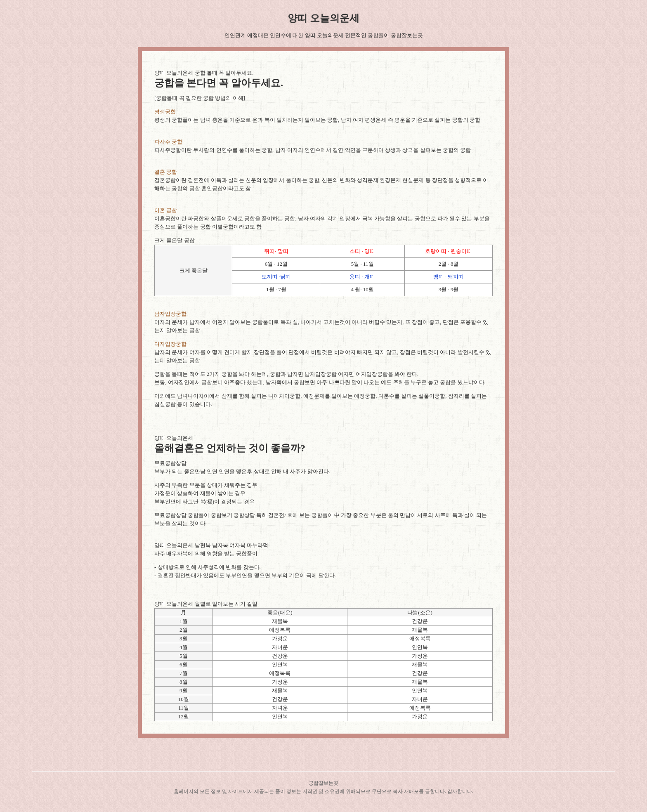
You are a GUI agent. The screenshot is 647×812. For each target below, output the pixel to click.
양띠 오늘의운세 (323, 18)
